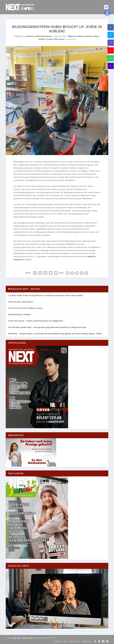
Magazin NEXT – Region (25, 289)
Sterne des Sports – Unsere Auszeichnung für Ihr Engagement (36, 321)
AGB (65, 641)
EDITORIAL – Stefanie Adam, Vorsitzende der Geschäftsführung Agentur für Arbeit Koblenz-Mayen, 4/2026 (55, 334)
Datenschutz (74, 641)
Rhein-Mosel (59, 39)
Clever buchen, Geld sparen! (21, 302)
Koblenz (89, 36)
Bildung (81, 36)
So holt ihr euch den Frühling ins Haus (25, 308)
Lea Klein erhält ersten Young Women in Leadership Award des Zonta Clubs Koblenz (46, 295)
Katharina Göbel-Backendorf (39, 36)
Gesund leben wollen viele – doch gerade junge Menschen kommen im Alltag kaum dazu (47, 327)
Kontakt (57, 641)
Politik (50, 39)
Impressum (87, 641)
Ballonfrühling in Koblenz (20, 314)
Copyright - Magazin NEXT (23, 638)
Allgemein (72, 36)
